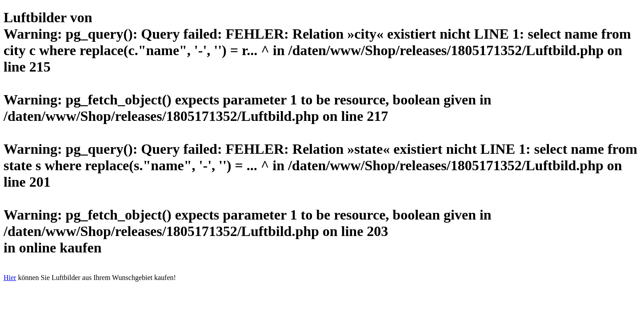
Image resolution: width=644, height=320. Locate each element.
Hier (10, 278)
